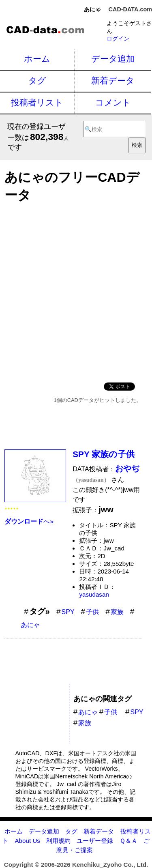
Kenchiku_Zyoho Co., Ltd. (110, 865)
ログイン (118, 39)
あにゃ (30, 625)
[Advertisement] (76, 290)
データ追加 (113, 59)
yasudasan (94, 594)
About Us (27, 841)
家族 (117, 612)
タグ (37, 81)
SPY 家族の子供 (104, 454)
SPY (68, 612)
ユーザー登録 (95, 841)
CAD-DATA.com (130, 9)
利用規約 (58, 841)
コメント (113, 102)
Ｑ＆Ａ (128, 841)
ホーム (37, 59)
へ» (29, 521)
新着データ (113, 81)
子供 (92, 612)
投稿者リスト (37, 102)
